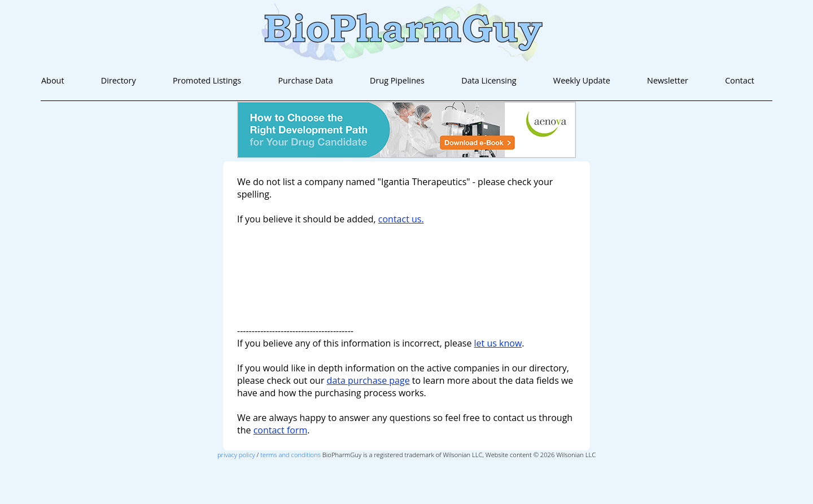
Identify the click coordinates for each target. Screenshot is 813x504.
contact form (281, 430)
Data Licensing (489, 80)
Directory (119, 80)
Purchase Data (305, 80)
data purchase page (368, 380)
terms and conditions (290, 455)
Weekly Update (582, 80)
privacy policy (236, 455)
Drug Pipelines (397, 80)
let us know (498, 343)
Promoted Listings (207, 80)
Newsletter (668, 80)
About (53, 80)
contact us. (401, 219)
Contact (740, 80)
